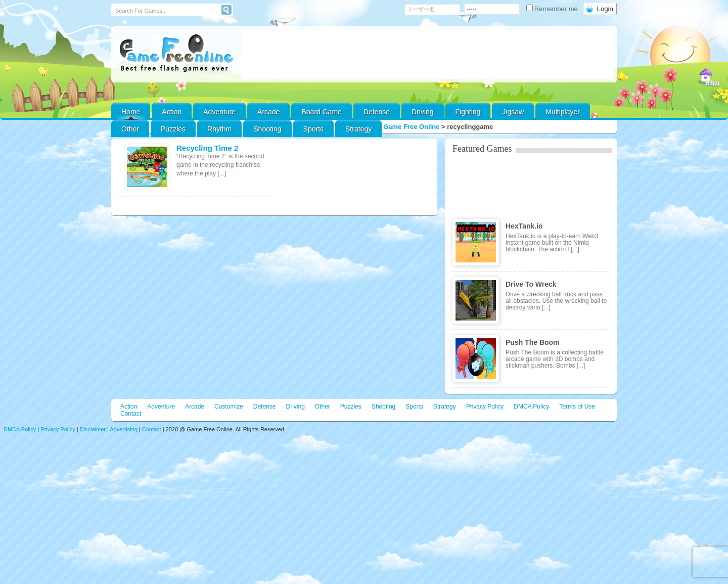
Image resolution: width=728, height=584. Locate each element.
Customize (229, 407)
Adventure (219, 112)
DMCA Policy (531, 407)
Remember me (553, 9)
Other (323, 407)
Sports (313, 129)
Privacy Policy (485, 407)
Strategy (358, 129)
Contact (131, 414)
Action (172, 112)
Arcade (268, 112)
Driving (423, 112)
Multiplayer (563, 112)
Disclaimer (93, 429)
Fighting (468, 112)
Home (131, 112)
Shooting (267, 129)
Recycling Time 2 (207, 148)
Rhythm (219, 129)
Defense (377, 112)
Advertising (123, 429)
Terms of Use (577, 407)
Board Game (321, 112)
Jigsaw (513, 112)
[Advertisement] (427, 55)
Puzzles (173, 129)
